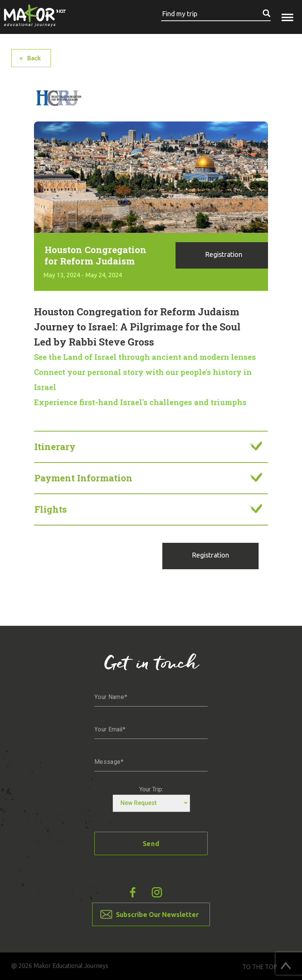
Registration (224, 254)
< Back (30, 58)
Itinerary (55, 447)
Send (151, 843)
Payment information (83, 478)
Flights (51, 509)
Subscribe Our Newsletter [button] (157, 914)
